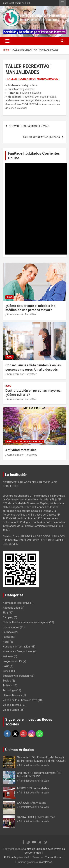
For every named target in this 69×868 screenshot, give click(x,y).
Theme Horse (53, 857)
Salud (6, 666)
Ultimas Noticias (12, 695)
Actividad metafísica (21, 450)
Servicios (8, 671)
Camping (8, 617)
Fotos (6, 637)
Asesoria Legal (11, 608)
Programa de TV (12, 661)
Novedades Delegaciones (18, 651)
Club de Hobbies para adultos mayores (26, 622)
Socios (7, 681)
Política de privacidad (17, 857)
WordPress (46, 862)
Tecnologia (9, 690)
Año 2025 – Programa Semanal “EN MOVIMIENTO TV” (39, 775)
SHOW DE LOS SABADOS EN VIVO (29, 126)
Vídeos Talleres (12, 705)
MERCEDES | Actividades (33, 788)
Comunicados (11, 627)
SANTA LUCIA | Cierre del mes (36, 817)
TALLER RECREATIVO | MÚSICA (41, 137)
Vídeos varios (11, 710)
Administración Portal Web (22, 314)
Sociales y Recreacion (29, 442)
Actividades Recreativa (16, 603)
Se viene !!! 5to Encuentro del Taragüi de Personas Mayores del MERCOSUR (41, 759)
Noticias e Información (16, 647)
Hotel (6, 642)
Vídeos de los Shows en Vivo (20, 700)
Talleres (7, 685)
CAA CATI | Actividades (32, 803)
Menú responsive (63, 3)
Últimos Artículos (19, 750)
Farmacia (8, 632)
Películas (8, 656)
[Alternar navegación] (7, 41)
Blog (9, 297)
